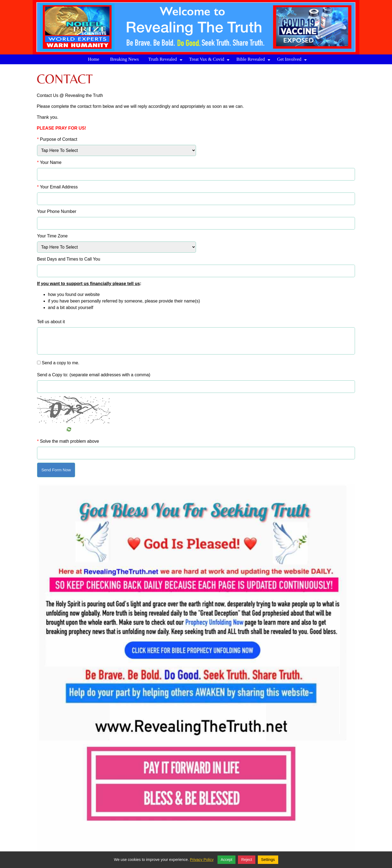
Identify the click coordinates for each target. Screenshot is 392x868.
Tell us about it (51, 322)
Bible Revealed (254, 60)
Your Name (49, 162)
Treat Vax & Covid (210, 60)
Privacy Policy (202, 860)
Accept (227, 860)
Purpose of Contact (57, 139)
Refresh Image (54, 429)
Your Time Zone (52, 236)
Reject (247, 860)
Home (94, 59)
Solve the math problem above (68, 441)
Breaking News (125, 59)
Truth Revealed (166, 60)
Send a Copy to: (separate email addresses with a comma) (94, 375)
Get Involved (293, 60)
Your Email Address (57, 187)
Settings (268, 860)
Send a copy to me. (60, 363)
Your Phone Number (57, 211)
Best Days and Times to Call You (69, 259)
